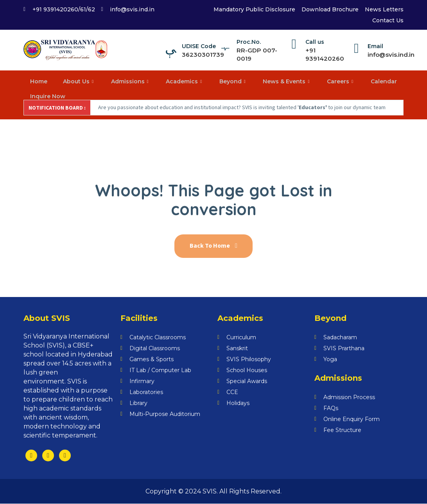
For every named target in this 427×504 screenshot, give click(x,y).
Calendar (383, 81)
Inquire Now (48, 96)
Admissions (131, 81)
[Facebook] (31, 456)
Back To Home (213, 247)
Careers (341, 81)
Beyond (233, 81)
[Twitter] (48, 456)
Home (39, 81)
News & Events (287, 81)
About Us (79, 81)
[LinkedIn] (65, 456)
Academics (185, 81)
